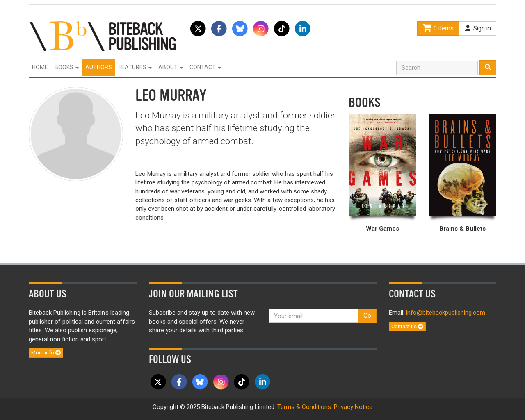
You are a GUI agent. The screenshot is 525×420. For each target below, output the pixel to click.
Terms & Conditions (304, 407)
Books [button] (67, 67)
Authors (99, 67)
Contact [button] (205, 67)
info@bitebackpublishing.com (446, 313)
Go (367, 316)
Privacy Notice (353, 407)
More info (46, 353)
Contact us (407, 326)
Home (40, 67)
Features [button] (135, 67)
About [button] (171, 67)
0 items (438, 28)
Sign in (477, 28)
